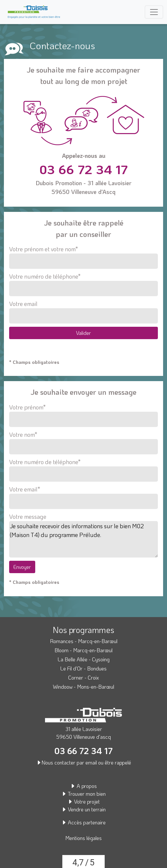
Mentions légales (83, 838)
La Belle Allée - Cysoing (84, 659)
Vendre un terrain (83, 809)
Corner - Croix (83, 677)
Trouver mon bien (83, 794)
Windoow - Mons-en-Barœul (83, 687)
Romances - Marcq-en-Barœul (84, 641)
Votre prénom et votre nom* (83, 257)
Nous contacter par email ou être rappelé (84, 762)
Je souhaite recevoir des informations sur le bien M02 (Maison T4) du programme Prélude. (83, 539)
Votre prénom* (83, 413)
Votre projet (84, 801)
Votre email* (83, 495)
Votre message (28, 517)
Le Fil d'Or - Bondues (83, 668)
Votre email (83, 312)
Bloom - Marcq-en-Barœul (83, 650)
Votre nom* (83, 441)
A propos (83, 786)
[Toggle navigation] (154, 12)
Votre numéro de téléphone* (83, 284)
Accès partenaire (83, 822)
